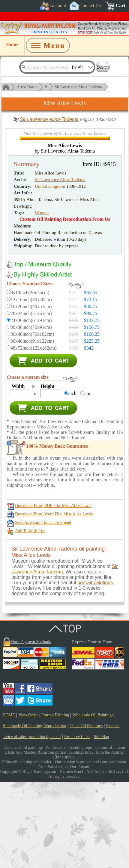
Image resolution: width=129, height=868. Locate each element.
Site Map (102, 823)
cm (87, 479)
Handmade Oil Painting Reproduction (34, 812)
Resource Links (77, 823)
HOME (9, 801)
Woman (42, 299)
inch (72, 479)
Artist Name (27, 87)
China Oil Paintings (86, 812)
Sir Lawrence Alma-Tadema (78, 87)
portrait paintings (95, 669)
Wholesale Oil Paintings (93, 801)
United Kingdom (50, 272)
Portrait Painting (55, 801)
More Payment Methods (30, 728)
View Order (28, 801)
